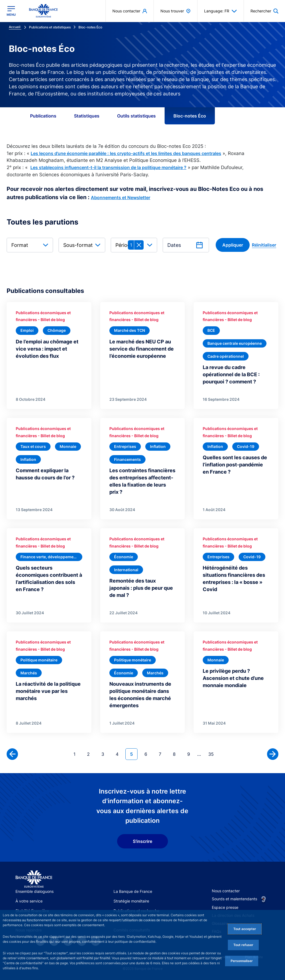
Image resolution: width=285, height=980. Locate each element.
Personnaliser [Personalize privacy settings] (242, 961)
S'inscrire (142, 841)
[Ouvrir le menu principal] (11, 11)
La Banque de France (133, 891)
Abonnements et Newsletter (121, 197)
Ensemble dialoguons (35, 891)
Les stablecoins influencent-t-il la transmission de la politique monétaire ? (108, 167)
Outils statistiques (136, 116)
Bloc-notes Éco (190, 116)
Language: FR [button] (221, 11)
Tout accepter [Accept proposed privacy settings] (245, 929)
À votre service (29, 901)
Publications (43, 116)
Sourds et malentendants (234, 899)
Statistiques (87, 116)
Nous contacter (226, 891)
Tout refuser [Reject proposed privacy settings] (243, 945)
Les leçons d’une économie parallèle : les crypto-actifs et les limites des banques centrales (126, 153)
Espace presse (225, 907)
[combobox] (30, 245)
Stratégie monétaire (131, 901)
